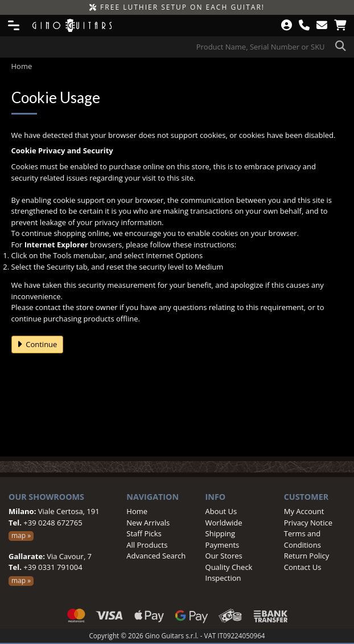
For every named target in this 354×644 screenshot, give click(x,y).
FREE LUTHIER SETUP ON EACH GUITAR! (177, 7)
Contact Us (303, 567)
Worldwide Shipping (224, 528)
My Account (304, 511)
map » (21, 536)
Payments (223, 545)
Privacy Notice (308, 523)
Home (137, 511)
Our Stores (224, 556)
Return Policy (307, 556)
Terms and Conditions (302, 539)
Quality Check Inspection (229, 573)
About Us (221, 511)
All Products (147, 545)
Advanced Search (156, 556)
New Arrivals (148, 523)
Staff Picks (144, 533)
